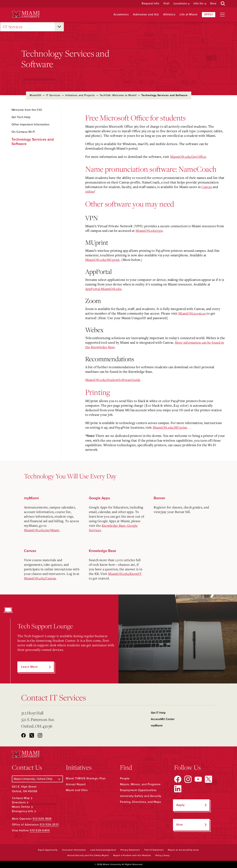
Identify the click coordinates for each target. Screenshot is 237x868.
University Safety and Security (141, 796)
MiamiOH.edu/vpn (149, 231)
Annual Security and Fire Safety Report (88, 855)
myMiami (157, 726)
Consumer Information (74, 850)
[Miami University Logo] (26, 14)
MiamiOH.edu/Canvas (40, 578)
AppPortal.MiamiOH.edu (103, 289)
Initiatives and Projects (80, 95)
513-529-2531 (49, 825)
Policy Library (163, 855)
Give (213, 4)
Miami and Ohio (77, 790)
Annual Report (76, 784)
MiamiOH (35, 95)
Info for (198, 4)
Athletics (169, 15)
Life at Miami (189, 15)
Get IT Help (158, 713)
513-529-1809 (42, 819)
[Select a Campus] (37, 779)
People (125, 778)
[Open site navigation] (222, 15)
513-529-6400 (40, 830)
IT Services (13, 27)
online (90, 191)
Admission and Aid (146, 15)
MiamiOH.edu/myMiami (42, 530)
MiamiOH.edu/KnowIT (125, 574)
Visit (166, 4)
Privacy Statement (130, 850)
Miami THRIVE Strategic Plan (86, 778)
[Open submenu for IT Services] (59, 27)
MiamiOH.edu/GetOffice (188, 157)
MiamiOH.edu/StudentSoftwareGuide (113, 380)
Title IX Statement (154, 850)
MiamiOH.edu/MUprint (102, 260)
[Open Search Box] (223, 4)
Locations (180, 4)
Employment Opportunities (138, 790)
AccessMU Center (163, 719)
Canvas (207, 187)
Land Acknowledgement (103, 850)
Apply (209, 14)
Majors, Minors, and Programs (140, 784)
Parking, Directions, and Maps (141, 802)
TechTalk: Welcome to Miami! (118, 95)
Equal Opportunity (48, 850)
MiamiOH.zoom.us (192, 313)
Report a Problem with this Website (132, 855)
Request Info (150, 4)
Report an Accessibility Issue (183, 850)
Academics (121, 15)
